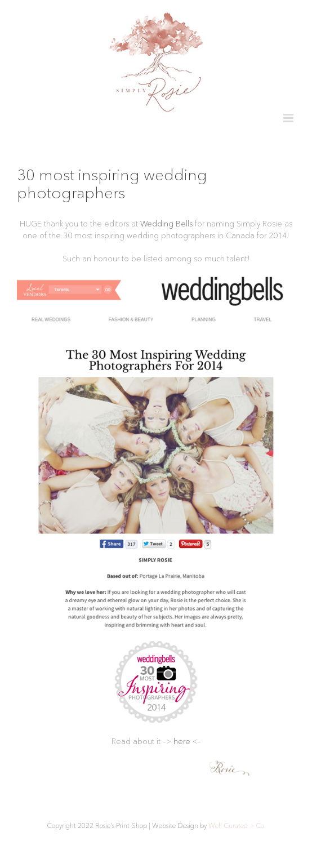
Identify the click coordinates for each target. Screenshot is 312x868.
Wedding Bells (166, 224)
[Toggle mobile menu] (289, 118)
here (182, 741)
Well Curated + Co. (237, 825)
